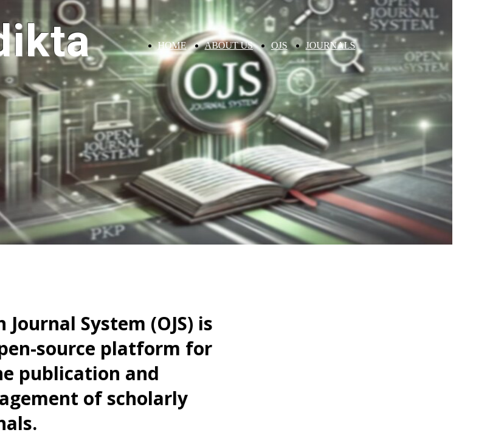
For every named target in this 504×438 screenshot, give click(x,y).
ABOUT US (229, 45)
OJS (279, 45)
